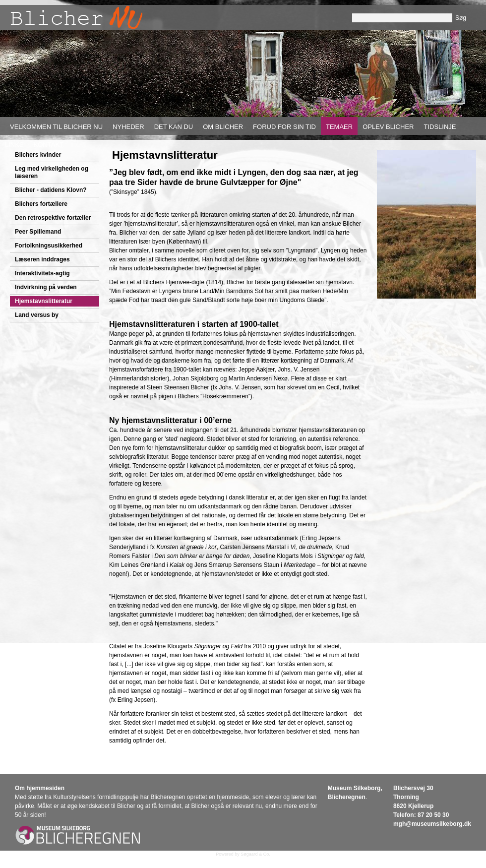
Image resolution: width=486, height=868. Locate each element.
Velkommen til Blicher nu (56, 127)
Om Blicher (223, 127)
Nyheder (128, 127)
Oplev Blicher (388, 127)
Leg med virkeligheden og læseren (52, 172)
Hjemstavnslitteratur (44, 301)
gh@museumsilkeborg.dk (435, 824)
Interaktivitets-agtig (42, 273)
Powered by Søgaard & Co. (243, 854)
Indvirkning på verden (46, 287)
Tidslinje (440, 127)
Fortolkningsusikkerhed (49, 246)
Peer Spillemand (38, 232)
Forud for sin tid (284, 127)
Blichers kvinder (38, 155)
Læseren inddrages (42, 259)
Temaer (339, 127)
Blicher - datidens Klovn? (51, 190)
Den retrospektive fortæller (53, 218)
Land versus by (37, 315)
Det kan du (174, 127)
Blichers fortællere (41, 204)
